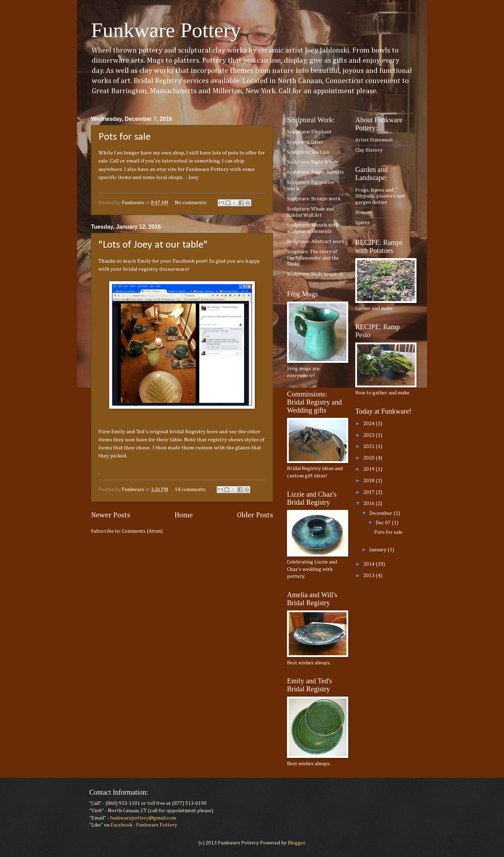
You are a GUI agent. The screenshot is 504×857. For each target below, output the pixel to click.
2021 (369, 447)
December (381, 513)
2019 (369, 469)
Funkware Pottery (166, 30)
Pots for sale (124, 137)
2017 (369, 492)
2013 (369, 576)
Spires (362, 223)
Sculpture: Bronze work (314, 199)
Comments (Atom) (142, 531)
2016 (369, 504)
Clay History (369, 150)
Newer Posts (111, 515)
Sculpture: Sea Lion (308, 152)
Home (184, 515)
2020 (369, 458)
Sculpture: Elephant (309, 132)
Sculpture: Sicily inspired (315, 274)
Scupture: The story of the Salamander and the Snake (313, 258)
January (378, 550)
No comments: (191, 203)
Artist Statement (374, 140)
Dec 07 (384, 523)
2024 (369, 424)
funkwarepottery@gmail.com (143, 818)
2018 (369, 481)
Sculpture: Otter (305, 142)
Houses (363, 213)
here (213, 432)
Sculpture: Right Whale (313, 162)
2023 (369, 435)
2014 (369, 564)
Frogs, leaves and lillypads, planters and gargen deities (380, 196)
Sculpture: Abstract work (316, 242)
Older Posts (255, 515)
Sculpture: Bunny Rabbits (316, 172)
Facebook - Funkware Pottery (144, 825)
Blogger (296, 843)
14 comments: (191, 490)
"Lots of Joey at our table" (153, 245)
